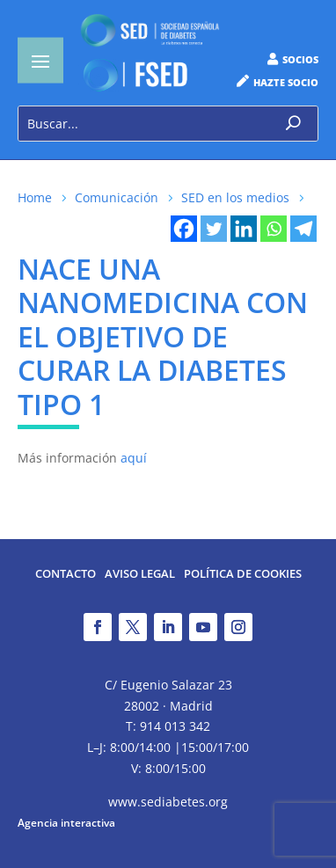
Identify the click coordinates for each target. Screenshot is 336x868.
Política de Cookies (243, 575)
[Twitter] (214, 229)
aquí (134, 458)
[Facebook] (184, 229)
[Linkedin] (244, 229)
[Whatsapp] (274, 229)
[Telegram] (303, 229)
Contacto (66, 575)
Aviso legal (140, 575)
